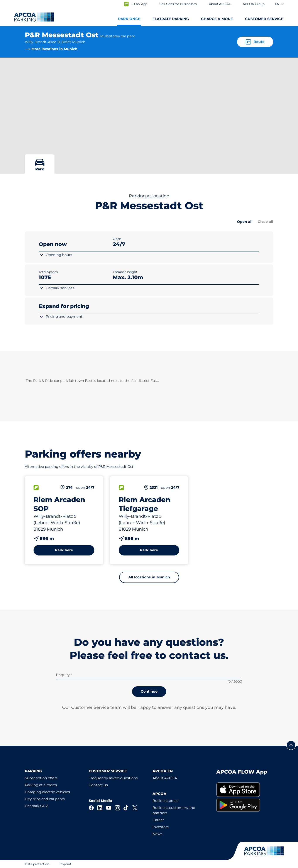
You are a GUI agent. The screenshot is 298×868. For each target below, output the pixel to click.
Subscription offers (41, 778)
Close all (265, 222)
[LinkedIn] (100, 808)
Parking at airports (41, 785)
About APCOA (165, 778)
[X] (135, 808)
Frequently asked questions (113, 778)
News (157, 834)
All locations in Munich (149, 577)
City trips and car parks (45, 799)
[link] (245, 790)
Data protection (37, 864)
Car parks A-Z (36, 806)
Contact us (98, 785)
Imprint (65, 864)
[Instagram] (117, 808)
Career (158, 820)
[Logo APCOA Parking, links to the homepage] (34, 17)
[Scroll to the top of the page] (291, 745)
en (279, 4)
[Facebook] (91, 808)
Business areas (165, 801)
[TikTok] (126, 808)
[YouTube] (109, 808)
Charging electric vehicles (47, 792)
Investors (161, 827)
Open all (245, 222)
